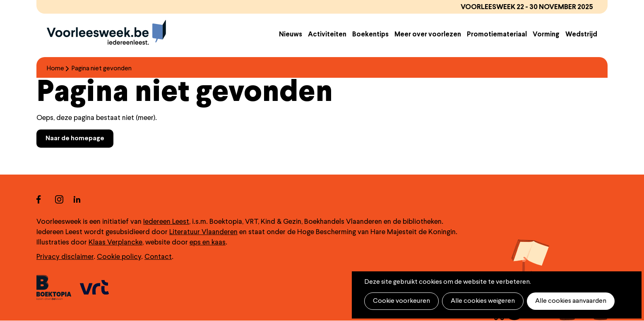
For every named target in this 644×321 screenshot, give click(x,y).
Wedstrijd (581, 35)
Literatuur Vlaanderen (203, 232)
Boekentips (370, 35)
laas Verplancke (118, 243)
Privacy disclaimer (65, 257)
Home (55, 69)
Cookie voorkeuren (401, 301)
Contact (158, 257)
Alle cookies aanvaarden (571, 301)
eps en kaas (208, 243)
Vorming (546, 35)
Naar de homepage (75, 139)
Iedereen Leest (166, 222)
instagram (64, 199)
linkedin (83, 199)
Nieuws (291, 35)
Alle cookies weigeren (483, 301)
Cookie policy (119, 257)
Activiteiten (327, 35)
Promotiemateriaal (497, 35)
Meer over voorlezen (428, 35)
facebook (46, 199)
